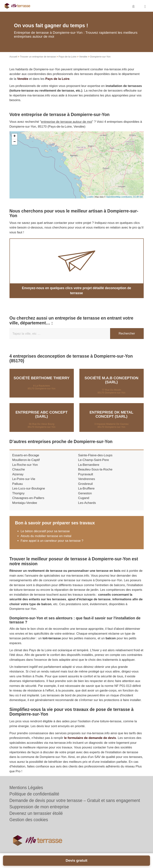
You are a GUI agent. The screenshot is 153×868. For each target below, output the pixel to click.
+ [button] (14, 136)
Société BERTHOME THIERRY (42, 373)
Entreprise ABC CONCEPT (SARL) (41, 409)
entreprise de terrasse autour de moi (67, 122)
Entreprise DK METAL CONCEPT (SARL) (111, 409)
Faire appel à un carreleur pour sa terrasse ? (52, 536)
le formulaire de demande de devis (90, 733)
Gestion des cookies (29, 820)
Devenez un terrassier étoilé (36, 813)
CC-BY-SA (138, 197)
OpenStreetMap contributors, (120, 197)
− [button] (14, 142)
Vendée (83, 57)
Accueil (13, 57)
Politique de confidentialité (34, 794)
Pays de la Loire (57, 79)
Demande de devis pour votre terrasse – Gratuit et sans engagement (75, 800)
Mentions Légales (26, 787)
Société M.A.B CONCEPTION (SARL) (112, 375)
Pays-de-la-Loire (68, 57)
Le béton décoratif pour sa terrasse (45, 526)
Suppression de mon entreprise (39, 807)
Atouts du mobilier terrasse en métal (46, 531)
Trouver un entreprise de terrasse (38, 57)
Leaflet (90, 197)
